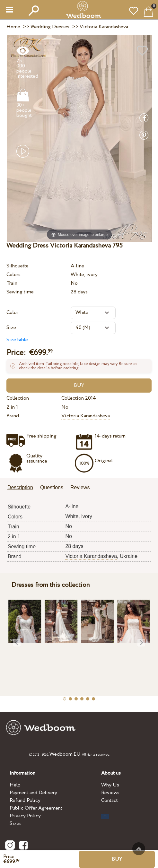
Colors (13, 275)
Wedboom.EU (65, 754)
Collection (18, 398)
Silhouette (18, 266)
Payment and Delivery (33, 793)
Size (11, 328)
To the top (139, 849)
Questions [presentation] (52, 487)
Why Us (110, 785)
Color (12, 312)
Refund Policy (25, 800)
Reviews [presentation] (80, 487)
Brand (13, 416)
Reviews (110, 793)
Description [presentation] (20, 487)
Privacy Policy (25, 816)
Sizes (16, 824)
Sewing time (20, 292)
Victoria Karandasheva (86, 416)
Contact (110, 800)
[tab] (22, 488)
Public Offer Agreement (36, 808)
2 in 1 (12, 407)
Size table (17, 340)
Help (15, 785)
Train (12, 283)
